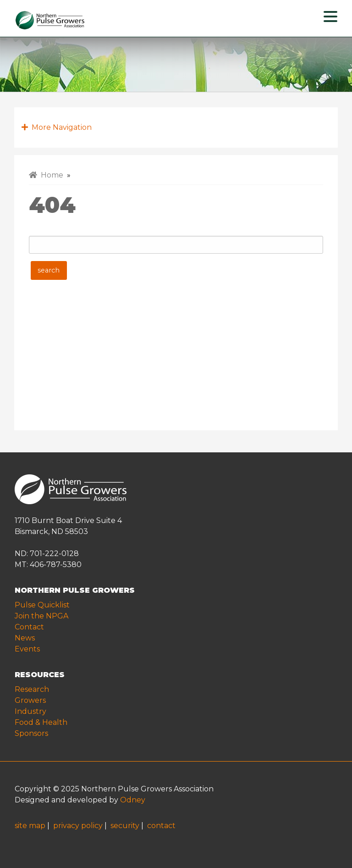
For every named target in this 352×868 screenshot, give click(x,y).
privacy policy (78, 826)
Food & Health (41, 722)
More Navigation (57, 127)
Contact (29, 627)
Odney (133, 800)
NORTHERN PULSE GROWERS (75, 590)
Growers (30, 700)
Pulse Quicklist (42, 605)
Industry (30, 711)
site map (30, 826)
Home (46, 175)
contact (161, 826)
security (125, 826)
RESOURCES (40, 675)
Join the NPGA (41, 616)
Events (27, 649)
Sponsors (31, 733)
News (25, 638)
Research (32, 689)
